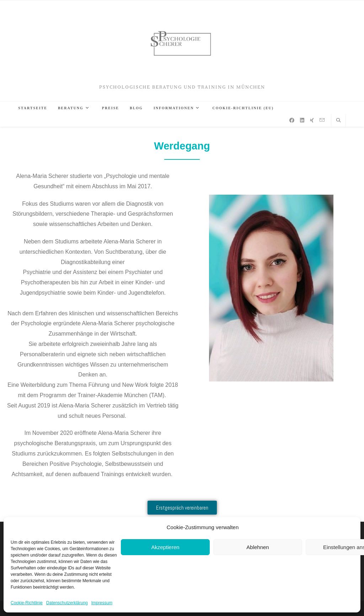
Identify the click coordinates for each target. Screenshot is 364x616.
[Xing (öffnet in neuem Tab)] (312, 120)
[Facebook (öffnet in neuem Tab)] (292, 120)
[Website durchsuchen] (338, 121)
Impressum (102, 603)
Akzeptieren (165, 547)
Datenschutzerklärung (67, 603)
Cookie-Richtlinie (27, 603)
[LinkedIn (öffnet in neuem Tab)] (302, 120)
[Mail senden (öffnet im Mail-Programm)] (322, 120)
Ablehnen (258, 547)
